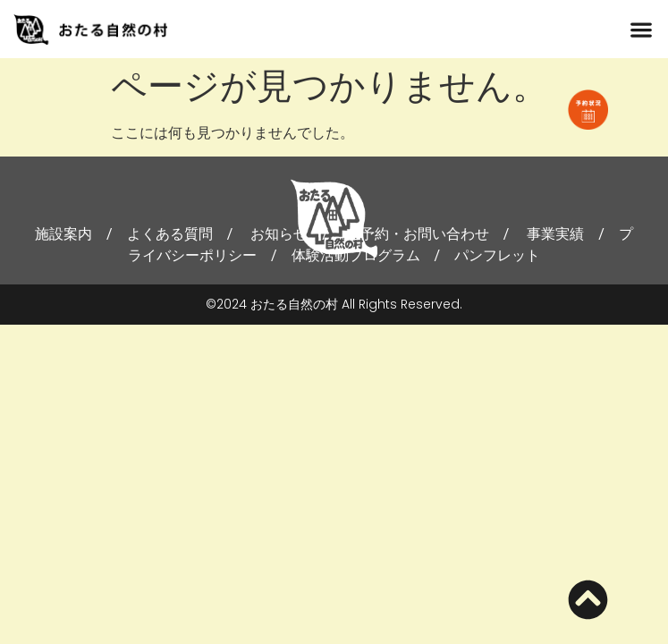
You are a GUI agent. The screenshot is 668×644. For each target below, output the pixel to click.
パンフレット (497, 255)
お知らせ (279, 234)
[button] (642, 29)
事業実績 (555, 234)
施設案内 (63, 234)
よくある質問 (170, 234)
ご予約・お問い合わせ (418, 234)
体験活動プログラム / (373, 255)
